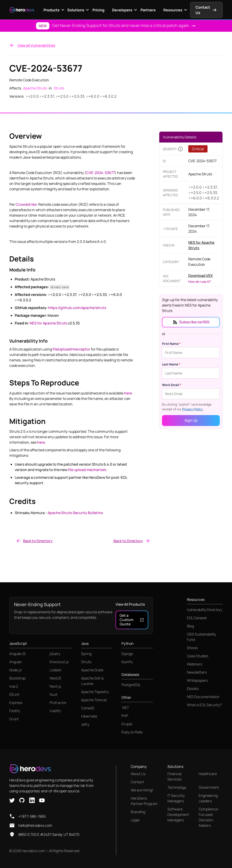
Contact (137, 782)
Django (127, 654)
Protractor (58, 703)
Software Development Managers (178, 815)
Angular (16, 662)
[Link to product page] (204, 245)
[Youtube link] (42, 800)
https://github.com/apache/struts (77, 308)
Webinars (195, 664)
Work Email (172, 385)
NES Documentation (203, 697)
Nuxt (53, 694)
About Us (138, 774)
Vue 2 (14, 686)
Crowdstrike (26, 204)
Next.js (55, 686)
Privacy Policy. (193, 409)
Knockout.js (59, 662)
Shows (192, 648)
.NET (125, 708)
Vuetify (55, 711)
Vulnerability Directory (205, 610)
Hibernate (89, 716)
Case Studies (198, 656)
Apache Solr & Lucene (92, 681)
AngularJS (17, 654)
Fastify (15, 711)
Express (16, 703)
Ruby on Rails (132, 732)
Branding (138, 812)
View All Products (130, 604)
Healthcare (208, 774)
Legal (135, 820)
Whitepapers (197, 680)
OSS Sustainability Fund (202, 637)
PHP (125, 716)
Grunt (14, 719)
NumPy (127, 662)
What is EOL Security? (204, 705)
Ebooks (193, 689)
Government (209, 787)
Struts (86, 662)
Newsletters (197, 672)
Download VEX (201, 276)
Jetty (85, 724)
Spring (86, 654)
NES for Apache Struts (48, 323)
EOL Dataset (197, 618)
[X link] (12, 800)
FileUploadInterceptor (71, 349)
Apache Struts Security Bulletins (75, 513)
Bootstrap (17, 678)
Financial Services (174, 776)
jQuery (55, 654)
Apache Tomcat (94, 700)
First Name (171, 344)
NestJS (55, 678)
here (128, 393)
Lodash (56, 670)
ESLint (14, 694)
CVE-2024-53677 (100, 173)
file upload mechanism (87, 470)
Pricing (98, 10)
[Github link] (22, 800)
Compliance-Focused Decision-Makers (209, 817)
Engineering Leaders (208, 798)
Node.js (15, 670)
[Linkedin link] (32, 800)
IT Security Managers (176, 798)
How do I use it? (199, 282)
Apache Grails (92, 670)
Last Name (171, 364)
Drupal (127, 724)
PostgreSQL (131, 685)
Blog (190, 626)
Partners (148, 10)
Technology (177, 787)
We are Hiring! (142, 790)
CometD (88, 708)
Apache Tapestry (95, 692)
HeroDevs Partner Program (144, 801)
